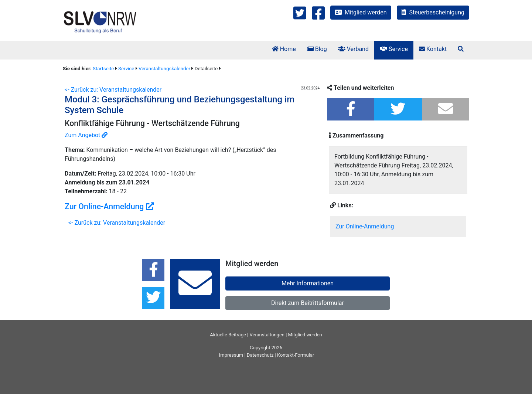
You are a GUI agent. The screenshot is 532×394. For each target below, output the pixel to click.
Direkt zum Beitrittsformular (308, 303)
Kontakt (433, 49)
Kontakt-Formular (296, 355)
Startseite (103, 69)
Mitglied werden (361, 12)
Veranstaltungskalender (164, 69)
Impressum (231, 355)
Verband (353, 49)
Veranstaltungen (267, 335)
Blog (317, 49)
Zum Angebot (86, 135)
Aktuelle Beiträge (228, 335)
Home (284, 49)
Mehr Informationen (308, 283)
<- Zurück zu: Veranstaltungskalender (113, 90)
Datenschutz (260, 355)
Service (394, 49)
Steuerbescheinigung (433, 12)
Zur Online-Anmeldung (109, 206)
